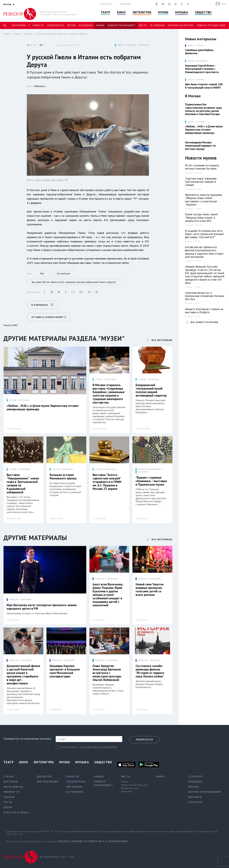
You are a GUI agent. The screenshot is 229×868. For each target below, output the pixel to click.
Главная (7, 34)
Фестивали (74, 787)
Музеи (163, 12)
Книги (160, 777)
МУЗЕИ (121, 45)
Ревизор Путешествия (211, 25)
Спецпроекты (56, 25)
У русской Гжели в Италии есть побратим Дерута (62, 34)
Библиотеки (127, 791)
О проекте (106, 4)
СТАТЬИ (13, 400)
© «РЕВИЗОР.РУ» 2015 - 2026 (57, 857)
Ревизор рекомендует (122, 25)
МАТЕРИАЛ (144, 45)
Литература (142, 12)
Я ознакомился (69, 747)
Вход (224, 4)
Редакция (195, 782)
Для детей (44, 777)
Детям (72, 25)
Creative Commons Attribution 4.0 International (93, 841)
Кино (121, 12)
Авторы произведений (204, 792)
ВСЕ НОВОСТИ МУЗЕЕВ (204, 322)
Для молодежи (47, 782)
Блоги (8, 807)
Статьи (199, 46)
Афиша (100, 25)
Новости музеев (201, 158)
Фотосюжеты (13, 787)
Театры (125, 782)
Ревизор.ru (40, 86)
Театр (105, 12)
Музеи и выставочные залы (134, 785)
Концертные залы (130, 788)
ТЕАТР (191, 80)
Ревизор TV (12, 792)
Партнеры (195, 797)
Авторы (193, 787)
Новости (38, 25)
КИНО (190, 46)
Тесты (8, 802)
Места (143, 25)
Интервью (202, 61)
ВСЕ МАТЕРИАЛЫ (162, 340)
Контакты (195, 802)
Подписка (125, 4)
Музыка (182, 12)
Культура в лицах (16, 812)
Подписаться (144, 740)
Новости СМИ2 (11, 325)
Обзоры (9, 797)
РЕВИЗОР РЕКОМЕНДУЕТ (150, 469)
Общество (203, 12)
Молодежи (86, 25)
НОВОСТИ (131, 45)
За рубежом (157, 25)
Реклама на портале (181, 25)
